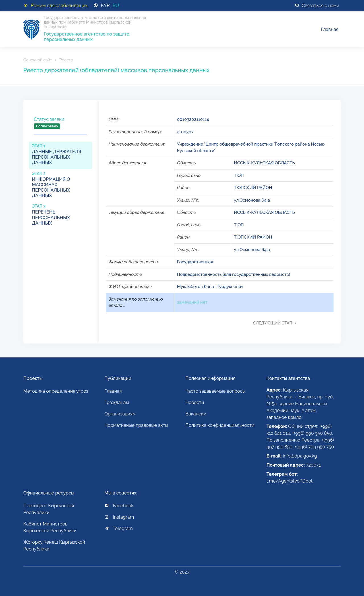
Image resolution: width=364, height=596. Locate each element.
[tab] (60, 128)
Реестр (66, 60)
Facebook (119, 506)
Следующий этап (277, 323)
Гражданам (117, 402)
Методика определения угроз (56, 391)
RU (116, 6)
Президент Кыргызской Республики (49, 509)
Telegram (119, 528)
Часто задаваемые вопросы (216, 391)
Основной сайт (38, 60)
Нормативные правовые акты (136, 425)
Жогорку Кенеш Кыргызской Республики (54, 546)
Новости (195, 402)
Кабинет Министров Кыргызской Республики (50, 527)
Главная (330, 29)
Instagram (119, 517)
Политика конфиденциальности (220, 425)
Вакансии (196, 414)
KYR (105, 6)
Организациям (120, 414)
